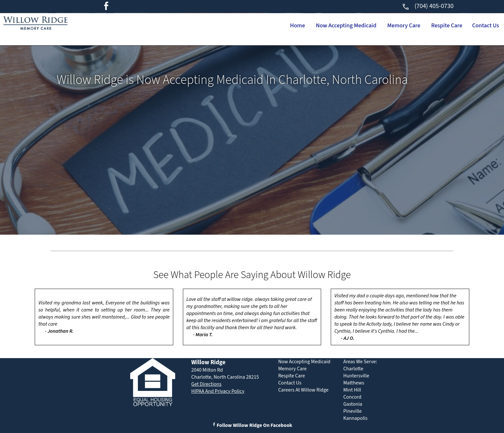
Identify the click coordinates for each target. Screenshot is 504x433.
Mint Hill (352, 390)
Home (258, 26)
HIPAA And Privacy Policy (218, 391)
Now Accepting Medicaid (316, 26)
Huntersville (356, 376)
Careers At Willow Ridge (303, 390)
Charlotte (353, 369)
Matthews (354, 383)
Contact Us (482, 26)
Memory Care (383, 26)
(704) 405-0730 (428, 6)
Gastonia (353, 404)
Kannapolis (355, 418)
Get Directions (206, 384)
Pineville (352, 411)
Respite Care (435, 26)
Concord (352, 397)
